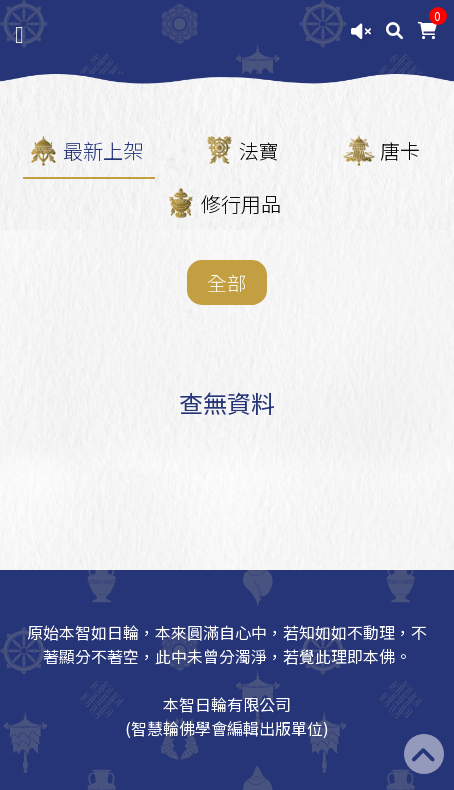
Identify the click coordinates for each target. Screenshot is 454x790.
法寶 (259, 150)
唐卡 (400, 150)
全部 (227, 282)
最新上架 (103, 150)
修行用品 (241, 203)
